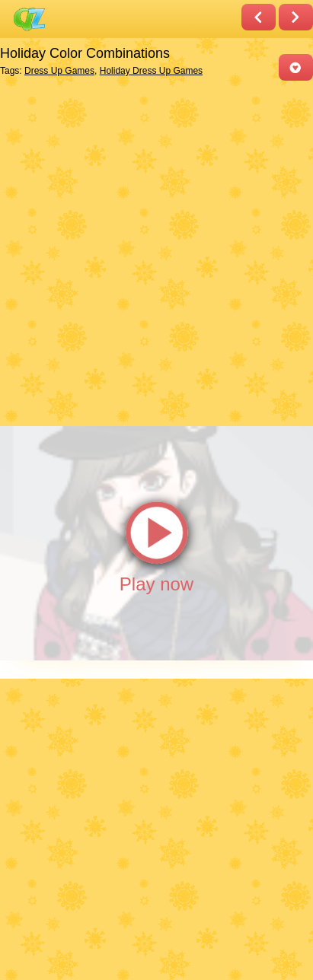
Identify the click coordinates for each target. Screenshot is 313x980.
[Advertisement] (156, 252)
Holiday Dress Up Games (151, 71)
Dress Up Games (59, 71)
